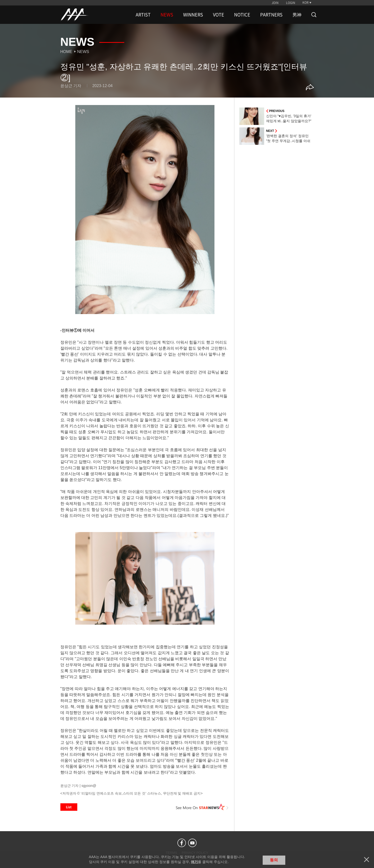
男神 (297, 15)
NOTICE (242, 15)
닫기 (367, 860)
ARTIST (143, 15)
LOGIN (291, 3)
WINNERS (193, 15)
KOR (306, 2)
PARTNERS (271, 15)
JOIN (275, 3)
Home (66, 52)
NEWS (167, 15)
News (83, 52)
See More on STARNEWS (202, 807)
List (69, 807)
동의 (274, 860)
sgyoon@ (89, 786)
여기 (194, 862)
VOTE (219, 15)
